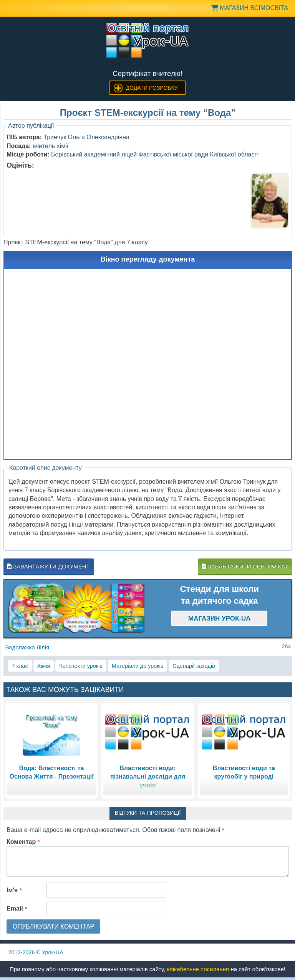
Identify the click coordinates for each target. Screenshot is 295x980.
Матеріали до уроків (138, 666)
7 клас (20, 666)
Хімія (44, 666)
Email (17, 908)
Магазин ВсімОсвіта (250, 8)
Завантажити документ (49, 566)
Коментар (23, 842)
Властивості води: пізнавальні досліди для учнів (148, 777)
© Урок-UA (36, 952)
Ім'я (14, 890)
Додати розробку (152, 88)
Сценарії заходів (194, 666)
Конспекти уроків (81, 666)
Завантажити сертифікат (245, 566)
